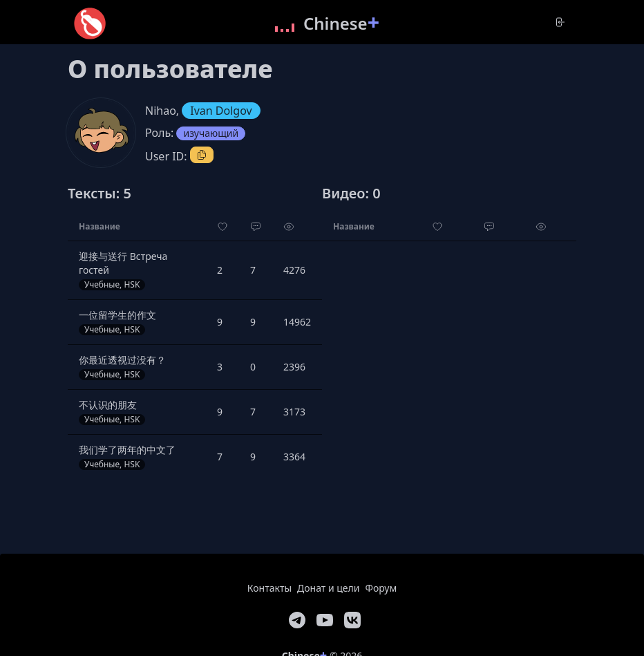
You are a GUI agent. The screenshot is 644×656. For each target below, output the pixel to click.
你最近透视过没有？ (122, 360)
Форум (381, 588)
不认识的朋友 (108, 405)
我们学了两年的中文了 (127, 450)
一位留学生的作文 (117, 315)
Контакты (269, 588)
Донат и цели (328, 588)
